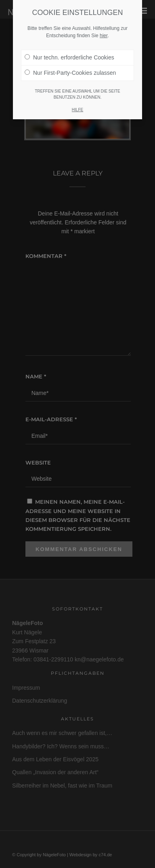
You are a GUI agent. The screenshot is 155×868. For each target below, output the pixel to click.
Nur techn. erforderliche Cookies (69, 52)
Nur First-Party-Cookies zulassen (70, 68)
